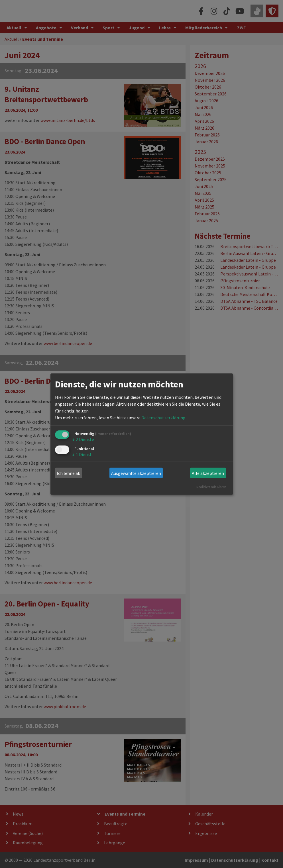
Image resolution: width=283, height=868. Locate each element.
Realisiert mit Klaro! (211, 487)
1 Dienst (82, 454)
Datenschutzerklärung (163, 418)
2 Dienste (83, 439)
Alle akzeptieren (208, 473)
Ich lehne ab (69, 473)
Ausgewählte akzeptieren (136, 473)
